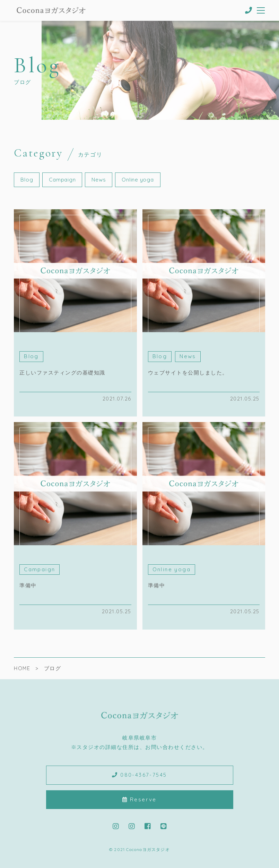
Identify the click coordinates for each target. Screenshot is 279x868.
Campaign (62, 180)
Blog (27, 180)
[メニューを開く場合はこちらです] (261, 10)
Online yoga (138, 180)
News (99, 180)
